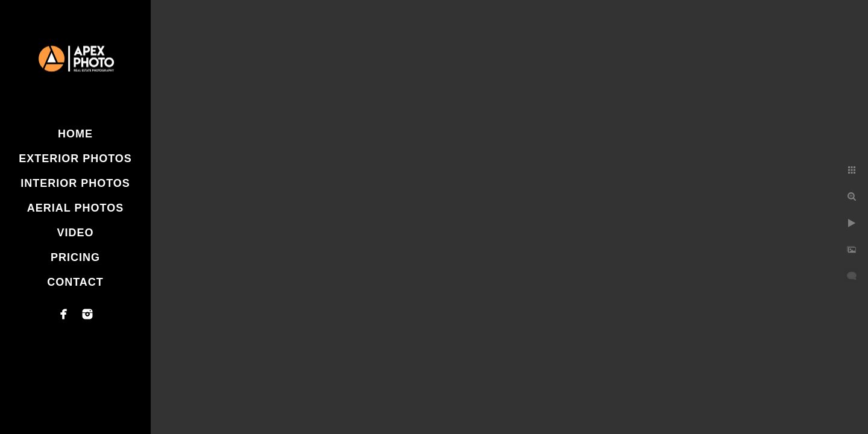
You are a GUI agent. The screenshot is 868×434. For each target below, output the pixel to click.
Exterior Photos (75, 159)
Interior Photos (75, 183)
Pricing (75, 257)
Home (75, 134)
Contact (75, 282)
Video (75, 233)
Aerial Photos (75, 208)
